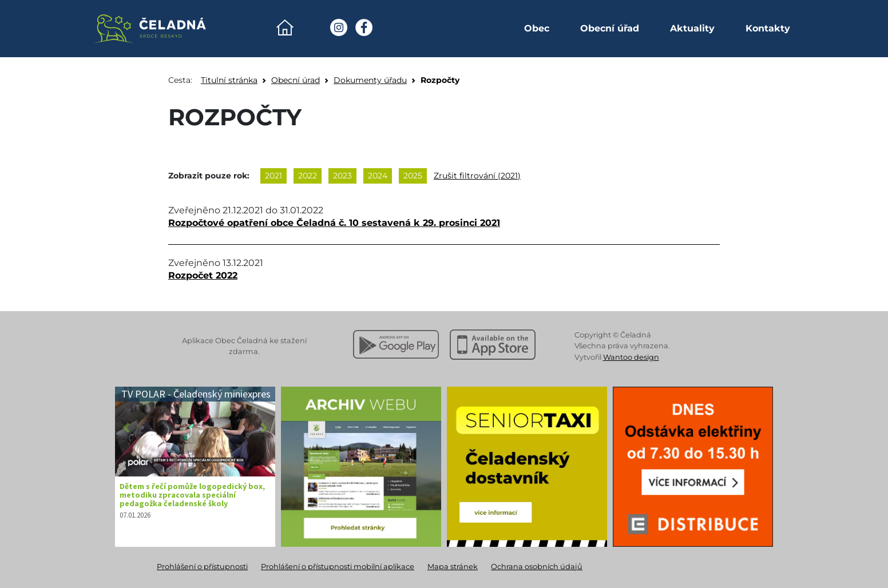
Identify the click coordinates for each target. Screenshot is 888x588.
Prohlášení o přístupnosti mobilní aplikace (338, 567)
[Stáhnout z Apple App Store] (493, 344)
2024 (378, 176)
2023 (342, 176)
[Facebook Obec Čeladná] (364, 27)
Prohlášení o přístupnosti (202, 567)
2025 (413, 176)
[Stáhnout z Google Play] (396, 344)
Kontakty (768, 28)
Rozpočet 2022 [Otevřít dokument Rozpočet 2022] (203, 275)
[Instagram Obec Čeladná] (339, 27)
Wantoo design (631, 357)
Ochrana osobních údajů (537, 567)
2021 (273, 176)
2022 (308, 176)
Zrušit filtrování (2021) (477, 176)
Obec (537, 28)
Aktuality (692, 28)
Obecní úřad (610, 28)
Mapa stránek (453, 567)
